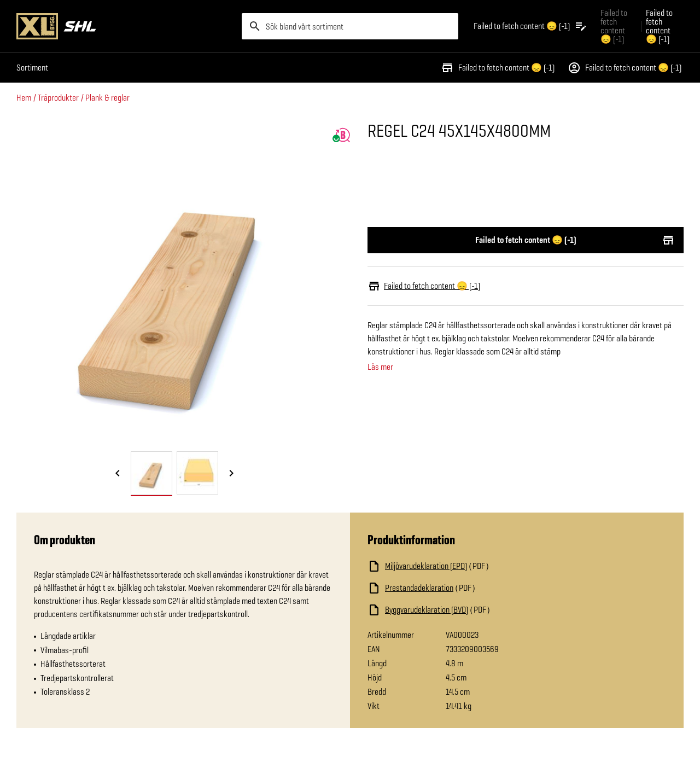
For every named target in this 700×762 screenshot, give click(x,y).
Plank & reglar (107, 98)
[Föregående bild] (118, 474)
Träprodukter (58, 98)
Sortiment (32, 68)
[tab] (151, 473)
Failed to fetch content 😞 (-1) (498, 68)
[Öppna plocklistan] (530, 26)
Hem (24, 98)
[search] (350, 26)
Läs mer (380, 367)
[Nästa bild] (231, 474)
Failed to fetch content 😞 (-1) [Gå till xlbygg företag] (614, 26)
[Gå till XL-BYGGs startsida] (125, 26)
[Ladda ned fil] (477, 566)
